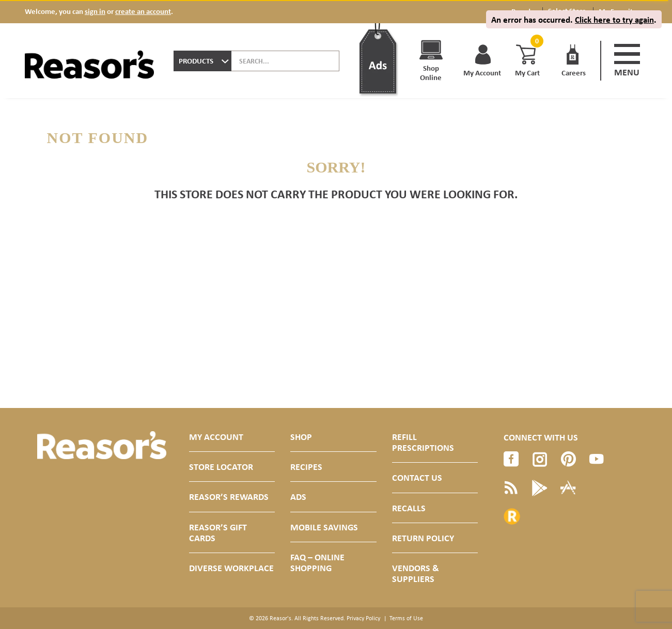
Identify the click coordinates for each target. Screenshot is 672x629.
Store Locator (221, 467)
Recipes (306, 467)
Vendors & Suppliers (416, 573)
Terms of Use (406, 618)
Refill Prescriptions (423, 442)
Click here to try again (614, 19)
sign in (95, 11)
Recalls (409, 508)
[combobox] (202, 61)
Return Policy (423, 538)
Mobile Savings (324, 527)
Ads (298, 497)
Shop (301, 437)
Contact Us (417, 477)
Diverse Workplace (231, 568)
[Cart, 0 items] (536, 41)
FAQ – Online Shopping (317, 562)
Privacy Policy (363, 618)
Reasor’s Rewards (229, 497)
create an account (143, 11)
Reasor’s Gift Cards (218, 532)
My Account (216, 437)
